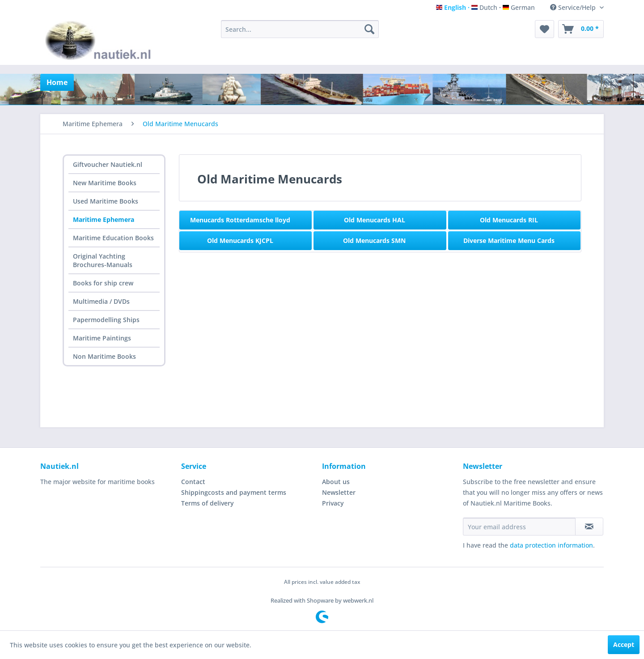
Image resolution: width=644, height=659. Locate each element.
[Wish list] (544, 29)
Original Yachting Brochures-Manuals (103, 260)
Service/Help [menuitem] (574, 7)
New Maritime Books (105, 183)
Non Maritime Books (104, 356)
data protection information (551, 545)
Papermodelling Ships (106, 320)
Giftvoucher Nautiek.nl (108, 164)
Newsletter (339, 492)
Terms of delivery (208, 503)
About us (336, 482)
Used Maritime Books (106, 201)
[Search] (369, 29)
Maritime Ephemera (104, 219)
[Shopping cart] (581, 29)
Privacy (333, 503)
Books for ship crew (103, 283)
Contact (193, 482)
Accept (624, 644)
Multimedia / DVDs (101, 301)
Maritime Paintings (102, 338)
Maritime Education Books (113, 238)
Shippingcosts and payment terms (234, 492)
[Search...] (300, 29)
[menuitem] (300, 29)
